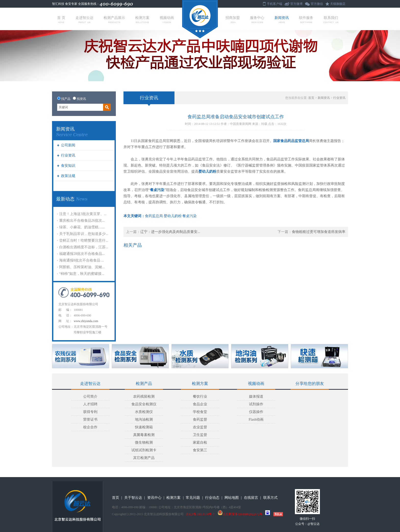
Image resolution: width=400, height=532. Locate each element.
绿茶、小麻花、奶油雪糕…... (82, 227)
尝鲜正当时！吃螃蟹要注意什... (84, 240)
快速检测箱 (144, 427)
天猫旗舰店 (338, 4)
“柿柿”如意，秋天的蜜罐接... (82, 274)
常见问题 (193, 498)
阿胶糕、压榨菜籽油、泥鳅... (82, 267)
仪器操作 (256, 412)
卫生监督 (200, 435)
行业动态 (212, 498)
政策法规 (68, 176)
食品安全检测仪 (144, 404)
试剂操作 (256, 404)
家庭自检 (200, 442)
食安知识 (68, 166)
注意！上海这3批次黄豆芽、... (83, 214)
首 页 (61, 19)
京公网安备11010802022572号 (240, 514)
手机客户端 (274, 4)
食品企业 (200, 404)
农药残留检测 (144, 397)
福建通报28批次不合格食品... (82, 254)
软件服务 (306, 19)
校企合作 (90, 427)
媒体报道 (256, 397)
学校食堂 (200, 412)
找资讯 (81, 99)
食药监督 (200, 419)
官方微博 (296, 4)
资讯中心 (154, 498)
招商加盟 (233, 19)
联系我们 (331, 19)
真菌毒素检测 (144, 435)
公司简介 (90, 397)
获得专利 (90, 412)
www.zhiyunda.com (86, 321)
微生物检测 (144, 442)
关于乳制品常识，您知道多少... (84, 234)
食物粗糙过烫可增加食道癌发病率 (319, 232)
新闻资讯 (282, 19)
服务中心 (257, 19)
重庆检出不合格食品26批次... (82, 221)
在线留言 (251, 498)
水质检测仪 (144, 412)
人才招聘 (90, 404)
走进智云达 (84, 19)
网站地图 (232, 498)
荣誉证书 (90, 419)
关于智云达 (133, 498)
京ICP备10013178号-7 (200, 514)
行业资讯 (68, 155)
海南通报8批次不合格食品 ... (82, 260)
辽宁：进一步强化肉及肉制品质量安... (170, 232)
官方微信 (317, 4)
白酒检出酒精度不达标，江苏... (84, 247)
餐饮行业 (200, 397)
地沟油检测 (144, 419)
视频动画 (167, 19)
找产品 (66, 99)
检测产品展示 (114, 19)
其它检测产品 (144, 458)
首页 (311, 98)
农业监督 (200, 427)
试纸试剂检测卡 (144, 450)
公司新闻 (68, 145)
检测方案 (142, 19)
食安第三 (200, 450)
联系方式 (270, 498)
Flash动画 (256, 419)
